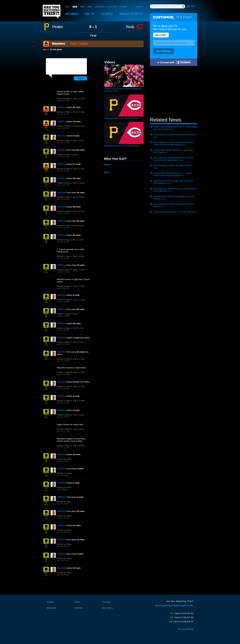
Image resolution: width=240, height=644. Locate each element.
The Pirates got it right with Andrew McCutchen (175, 134)
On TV (90, 14)
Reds (130, 27)
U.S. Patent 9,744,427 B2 (182, 617)
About (131, 14)
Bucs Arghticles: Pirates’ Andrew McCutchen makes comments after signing (173, 143)
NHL (90, 7)
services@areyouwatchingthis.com (174, 606)
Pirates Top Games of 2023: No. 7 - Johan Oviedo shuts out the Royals (172, 174)
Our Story (107, 608)
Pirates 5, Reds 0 (64, 270)
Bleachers (59, 44)
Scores (72, 14)
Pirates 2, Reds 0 (64, 387)
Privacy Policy (186, 629)
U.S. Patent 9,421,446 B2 (182, 613)
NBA (82, 7)
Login (192, 6)
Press (77, 602)
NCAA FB (112, 7)
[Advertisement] (174, 92)
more (138, 7)
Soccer (123, 7)
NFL (68, 7)
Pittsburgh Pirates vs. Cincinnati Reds (121, 118)
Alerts (107, 14)
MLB (75, 7)
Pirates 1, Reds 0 (64, 446)
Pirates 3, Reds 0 (64, 300)
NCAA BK (100, 7)
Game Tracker (79, 44)
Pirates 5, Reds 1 (64, 112)
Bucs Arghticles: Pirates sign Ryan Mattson (173, 165)
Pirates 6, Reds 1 (64, 99)
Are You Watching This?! (52, 12)
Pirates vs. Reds (64, 459)
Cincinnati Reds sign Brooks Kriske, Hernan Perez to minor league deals (173, 159)
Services (51, 608)
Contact (106, 602)
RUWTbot (61, 107)
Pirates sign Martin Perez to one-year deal (172, 212)
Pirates (58, 27)
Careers (78, 608)
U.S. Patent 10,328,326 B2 (181, 622)
